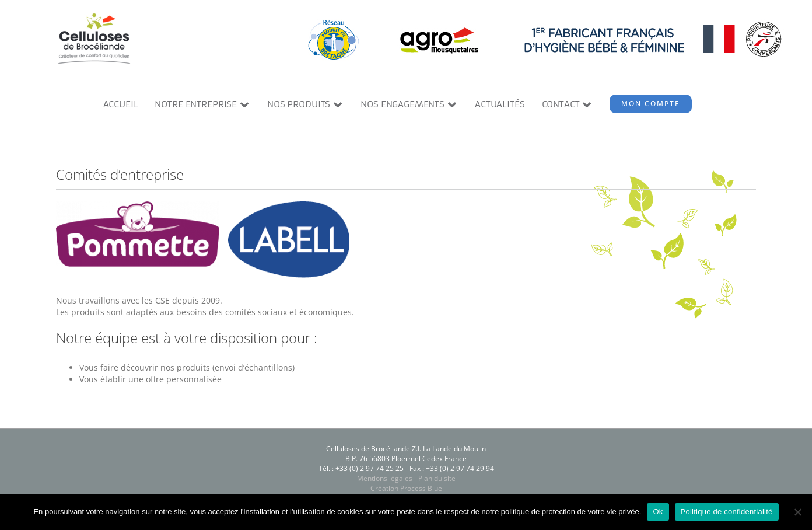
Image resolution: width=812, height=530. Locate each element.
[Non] (797, 512)
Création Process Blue (406, 489)
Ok (658, 512)
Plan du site (437, 479)
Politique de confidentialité (727, 512)
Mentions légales (385, 479)
